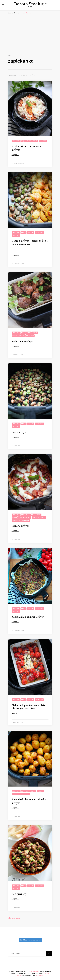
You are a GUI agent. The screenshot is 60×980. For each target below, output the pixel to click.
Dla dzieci (25, 515)
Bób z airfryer (19, 432)
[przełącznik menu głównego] (3, 5)
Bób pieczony (19, 894)
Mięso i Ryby (26, 141)
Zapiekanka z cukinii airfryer (28, 617)
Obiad (35, 141)
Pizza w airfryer (20, 526)
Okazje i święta (18, 336)
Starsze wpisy (14, 918)
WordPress (39, 975)
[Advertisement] (30, 33)
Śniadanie (40, 233)
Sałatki (31, 233)
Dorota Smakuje (33, 971)
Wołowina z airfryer (23, 341)
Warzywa (43, 141)
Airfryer (16, 141)
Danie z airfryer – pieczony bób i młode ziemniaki (30, 242)
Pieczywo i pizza (39, 518)
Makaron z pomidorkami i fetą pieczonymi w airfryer (29, 707)
